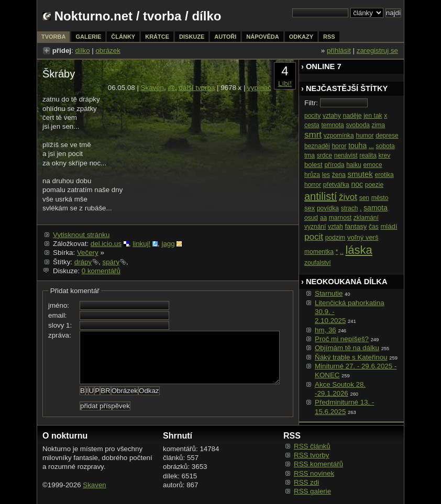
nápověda (262, 37)
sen (364, 198)
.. (342, 252)
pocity (312, 116)
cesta (312, 125)
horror (313, 185)
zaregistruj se (377, 51)
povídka (328, 208)
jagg (168, 244)
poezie (374, 185)
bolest (313, 165)
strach (350, 208)
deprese (387, 136)
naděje (352, 116)
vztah (335, 227)
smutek (360, 174)
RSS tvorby (311, 455)
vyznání (315, 227)
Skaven (152, 88)
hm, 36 (326, 330)
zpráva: (60, 335)
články (123, 37)
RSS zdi (306, 482)
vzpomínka (339, 136)
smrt (313, 135)
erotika (384, 175)
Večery (88, 253)
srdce (324, 155)
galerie (88, 37)
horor (339, 146)
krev (385, 155)
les (326, 175)
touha (357, 145)
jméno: (59, 305)
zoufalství (318, 263)
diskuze (192, 37)
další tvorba (197, 88)
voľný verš (363, 237)
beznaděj (317, 146)
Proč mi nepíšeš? (342, 339)
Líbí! (285, 83)
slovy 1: (60, 325)
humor (365, 136)
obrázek (108, 51)
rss (329, 37)
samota (376, 208)
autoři (225, 37)
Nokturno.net (93, 16)
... (371, 146)
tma (310, 155)
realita (368, 155)
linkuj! (141, 244)
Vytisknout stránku (81, 235)
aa (323, 218)
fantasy (356, 226)
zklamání (366, 218)
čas (374, 227)
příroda (334, 165)
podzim (335, 238)
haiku (354, 165)
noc (357, 184)
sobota (385, 146)
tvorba (162, 16)
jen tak (373, 116)
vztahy (332, 116)
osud (311, 218)
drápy (83, 262)
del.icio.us (106, 244)
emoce (373, 165)
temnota (332, 125)
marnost (340, 218)
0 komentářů (101, 271)
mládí (389, 226)
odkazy (301, 37)
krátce (157, 37)
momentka (319, 252)
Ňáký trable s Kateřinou (351, 357)
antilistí (321, 196)
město (380, 198)
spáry (111, 262)
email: (58, 315)
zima (378, 125)
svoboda (357, 125)
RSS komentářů (318, 464)
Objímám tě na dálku (347, 348)
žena (339, 175)
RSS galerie (312, 491)
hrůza (312, 175)
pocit (314, 237)
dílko (82, 51)
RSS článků (312, 446)
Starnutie (329, 293)
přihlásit (339, 51)
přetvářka (336, 185)
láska (359, 250)
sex (310, 208)
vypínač (259, 88)
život (348, 197)
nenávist (346, 155)
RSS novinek (314, 473)
